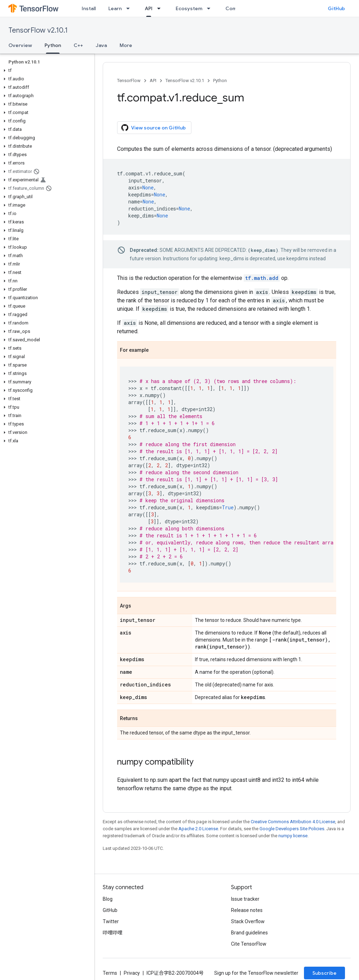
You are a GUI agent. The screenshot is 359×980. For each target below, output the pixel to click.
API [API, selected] (149, 8)
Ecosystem (189, 8)
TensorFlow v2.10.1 (38, 30)
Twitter (111, 921)
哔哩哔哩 (113, 933)
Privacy (132, 973)
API (153, 80)
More (126, 45)
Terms (110, 973)
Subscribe (324, 973)
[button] (46, 71)
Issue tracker (245, 899)
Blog (108, 899)
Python (220, 80)
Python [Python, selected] (53, 45)
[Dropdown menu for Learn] (130, 8)
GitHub (336, 8)
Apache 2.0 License (198, 829)
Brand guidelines (249, 933)
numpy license (293, 836)
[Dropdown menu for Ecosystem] (211, 8)
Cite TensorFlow (249, 944)
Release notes (247, 910)
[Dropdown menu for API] (161, 8)
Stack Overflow (248, 921)
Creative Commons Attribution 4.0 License (293, 822)
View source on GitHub (154, 128)
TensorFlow (129, 80)
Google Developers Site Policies (292, 829)
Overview (20, 45)
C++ (78, 45)
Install (89, 8)
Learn (115, 8)
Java (101, 45)
